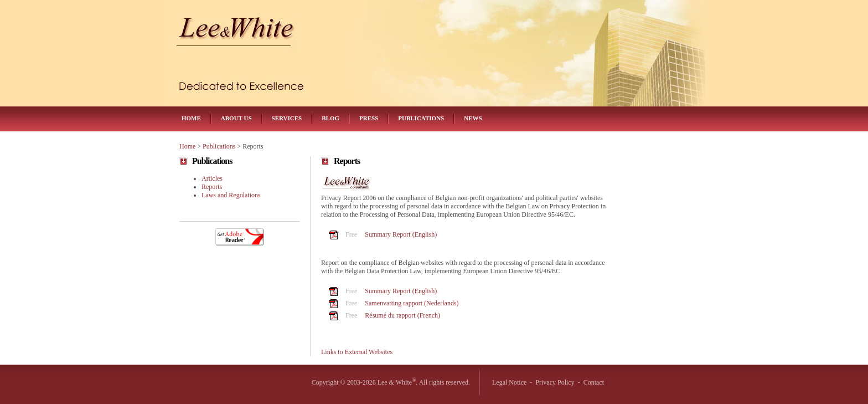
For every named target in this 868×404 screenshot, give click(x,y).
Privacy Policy (555, 382)
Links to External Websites (357, 352)
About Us (236, 118)
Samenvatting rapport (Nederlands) (412, 303)
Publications (421, 118)
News (473, 118)
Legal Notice (509, 382)
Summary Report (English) (401, 234)
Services (287, 118)
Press (369, 118)
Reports (212, 187)
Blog (330, 118)
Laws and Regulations (231, 195)
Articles (212, 178)
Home (191, 118)
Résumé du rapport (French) (402, 315)
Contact (594, 382)
